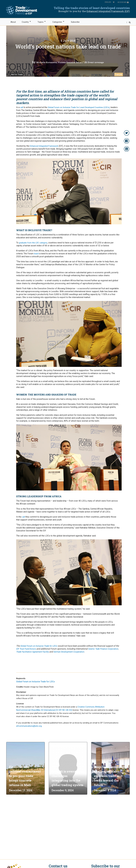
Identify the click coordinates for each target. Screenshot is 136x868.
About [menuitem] (13, 22)
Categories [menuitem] (57, 22)
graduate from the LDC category (33, 243)
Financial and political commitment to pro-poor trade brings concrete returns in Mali (25, 776)
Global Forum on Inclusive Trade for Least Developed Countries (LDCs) (79, 107)
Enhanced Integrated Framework (44, 146)
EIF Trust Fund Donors (26, 649)
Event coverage (96, 62)
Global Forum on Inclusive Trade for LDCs (39, 646)
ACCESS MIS (123, 2)
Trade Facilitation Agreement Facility (32, 652)
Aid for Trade (17, 74)
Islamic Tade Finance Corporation (103, 649)
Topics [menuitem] (40, 22)
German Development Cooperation (69, 652)
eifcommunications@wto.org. (29, 726)
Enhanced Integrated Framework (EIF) (108, 11)
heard (36, 254)
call (22, 107)
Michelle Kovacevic (47, 62)
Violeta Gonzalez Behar (70, 62)
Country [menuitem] (25, 22)
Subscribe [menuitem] (75, 22)
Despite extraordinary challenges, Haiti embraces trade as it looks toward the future (110, 776)
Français (119, 74)
